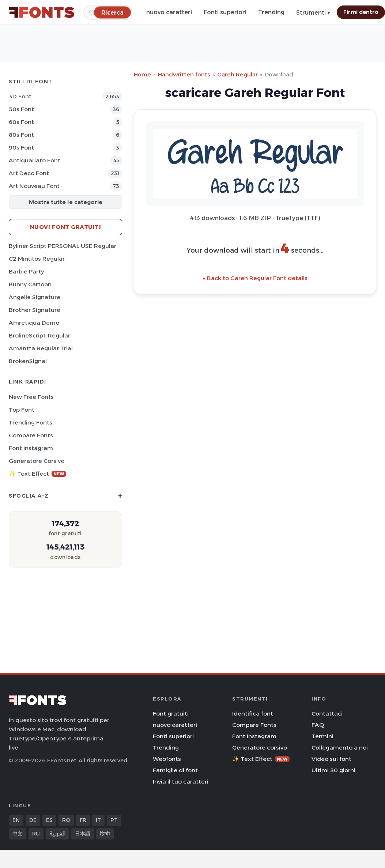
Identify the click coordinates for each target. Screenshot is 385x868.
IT (98, 820)
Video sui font (331, 759)
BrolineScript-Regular (39, 335)
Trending (271, 12)
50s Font (21, 109)
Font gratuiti (171, 714)
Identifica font (253, 714)
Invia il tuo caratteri (181, 782)
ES (49, 820)
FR (83, 820)
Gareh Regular (237, 74)
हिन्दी (105, 834)
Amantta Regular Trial (41, 348)
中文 (18, 834)
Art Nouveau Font (34, 186)
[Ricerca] (112, 12)
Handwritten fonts (184, 74)
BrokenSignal (28, 361)
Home (142, 74)
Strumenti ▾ (313, 13)
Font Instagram (31, 448)
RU (36, 834)
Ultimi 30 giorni (333, 770)
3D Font (20, 96)
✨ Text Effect (37, 474)
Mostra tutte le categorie (66, 202)
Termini (322, 736)
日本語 (83, 834)
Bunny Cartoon (30, 284)
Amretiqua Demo (34, 323)
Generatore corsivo (37, 461)
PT (114, 820)
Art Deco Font (29, 173)
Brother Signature (35, 310)
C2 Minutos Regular (37, 259)
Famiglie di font (175, 770)
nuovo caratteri (169, 12)
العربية (57, 834)
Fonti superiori (225, 12)
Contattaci (327, 714)
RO (66, 820)
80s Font (21, 135)
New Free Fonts (31, 397)
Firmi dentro (361, 12)
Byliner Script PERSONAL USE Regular (63, 246)
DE (33, 820)
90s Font (21, 148)
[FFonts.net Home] (42, 12)
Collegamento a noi (340, 748)
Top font (22, 410)
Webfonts (167, 759)
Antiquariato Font (35, 160)
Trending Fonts (31, 422)
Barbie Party (26, 271)
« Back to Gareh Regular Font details (255, 278)
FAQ (318, 725)
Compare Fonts (31, 435)
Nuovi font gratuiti (66, 227)
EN (16, 820)
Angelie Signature (35, 297)
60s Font (21, 122)
